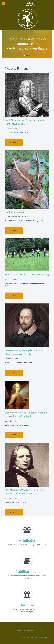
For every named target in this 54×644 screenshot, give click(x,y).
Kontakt (25, 638)
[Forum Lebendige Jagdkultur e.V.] (27, 4)
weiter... (14, 142)
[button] (24, 56)
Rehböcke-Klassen (15, 212)
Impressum (33, 638)
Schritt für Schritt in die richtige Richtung (27, 274)
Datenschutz (43, 638)
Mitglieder (27, 540)
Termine (27, 605)
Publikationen (27, 571)
